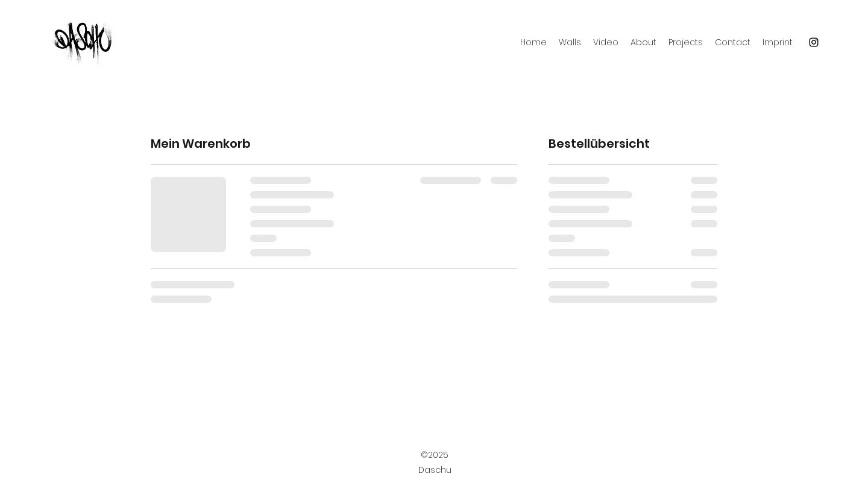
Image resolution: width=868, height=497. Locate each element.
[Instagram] (814, 42)
